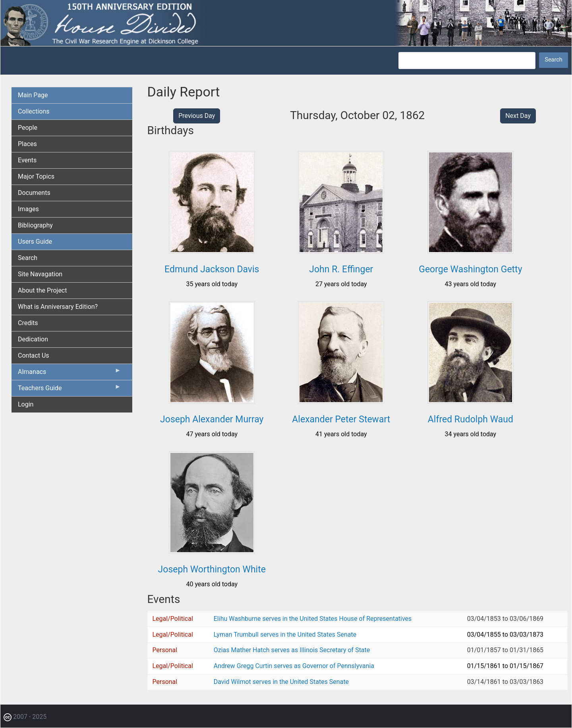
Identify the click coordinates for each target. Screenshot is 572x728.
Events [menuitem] (27, 160)
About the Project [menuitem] (42, 290)
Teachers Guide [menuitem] (70, 390)
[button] (212, 251)
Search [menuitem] (28, 258)
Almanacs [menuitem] (70, 374)
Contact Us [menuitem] (34, 355)
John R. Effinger (341, 269)
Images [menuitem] (28, 209)
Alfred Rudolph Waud (471, 419)
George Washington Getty (470, 269)
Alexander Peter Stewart (341, 419)
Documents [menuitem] (34, 193)
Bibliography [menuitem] (35, 225)
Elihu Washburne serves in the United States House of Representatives (313, 619)
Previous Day (197, 116)
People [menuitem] (28, 128)
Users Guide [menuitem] (35, 242)
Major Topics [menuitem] (36, 176)
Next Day (518, 116)
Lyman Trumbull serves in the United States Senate (285, 635)
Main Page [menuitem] (33, 95)
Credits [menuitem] (28, 323)
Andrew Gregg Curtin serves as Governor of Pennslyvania (294, 666)
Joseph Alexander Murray (212, 419)
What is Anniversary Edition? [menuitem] (58, 307)
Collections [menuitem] (34, 111)
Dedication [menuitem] (33, 339)
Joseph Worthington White (212, 569)
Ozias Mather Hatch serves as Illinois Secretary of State (292, 650)
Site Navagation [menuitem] (40, 274)
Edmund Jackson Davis (212, 269)
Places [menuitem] (27, 144)
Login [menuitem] (26, 404)
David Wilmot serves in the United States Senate (281, 682)
